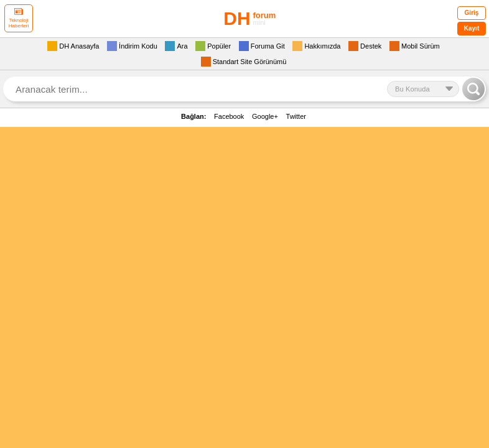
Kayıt (472, 28)
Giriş (472, 13)
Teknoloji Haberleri (19, 18)
